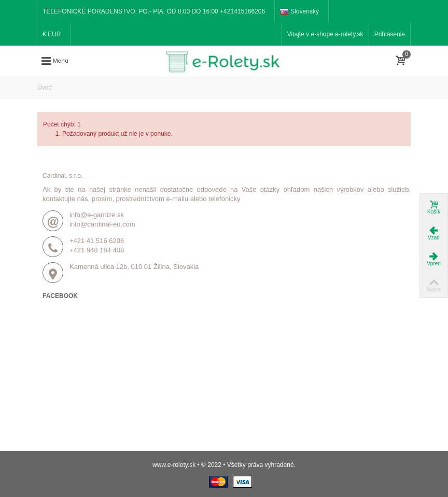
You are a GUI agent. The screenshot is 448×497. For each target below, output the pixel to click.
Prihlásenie (390, 34)
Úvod (45, 88)
